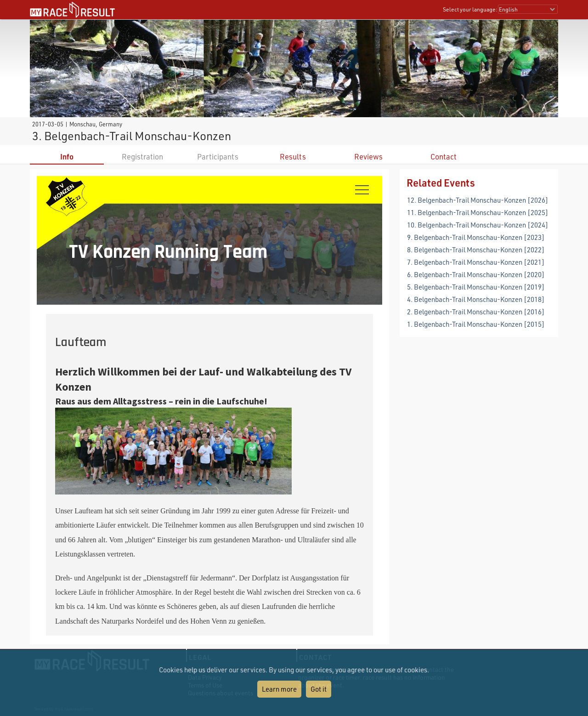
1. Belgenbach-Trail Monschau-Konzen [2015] (476, 324)
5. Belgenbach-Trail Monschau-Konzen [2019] (476, 287)
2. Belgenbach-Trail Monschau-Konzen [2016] (476, 312)
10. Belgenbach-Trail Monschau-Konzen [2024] (478, 225)
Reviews (368, 156)
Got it (319, 689)
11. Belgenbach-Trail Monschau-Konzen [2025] (478, 212)
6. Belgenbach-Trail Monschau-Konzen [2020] (476, 274)
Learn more (279, 689)
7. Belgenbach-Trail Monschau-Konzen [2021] (476, 262)
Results (293, 156)
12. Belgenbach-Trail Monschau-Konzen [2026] (478, 200)
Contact (444, 156)
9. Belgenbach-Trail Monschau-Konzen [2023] (476, 237)
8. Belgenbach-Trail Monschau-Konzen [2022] (476, 250)
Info (67, 156)
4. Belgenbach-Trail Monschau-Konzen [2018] (476, 299)
